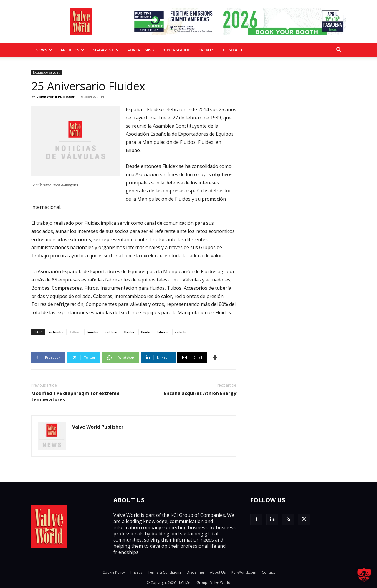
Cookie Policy (114, 572)
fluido (146, 332)
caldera (111, 332)
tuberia (163, 332)
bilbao (75, 332)
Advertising (141, 50)
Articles (72, 50)
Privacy (136, 572)
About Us (218, 572)
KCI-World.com (244, 572)
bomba (93, 332)
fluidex (129, 332)
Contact (233, 50)
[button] (339, 50)
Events (206, 50)
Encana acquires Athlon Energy (200, 393)
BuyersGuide (176, 50)
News (44, 50)
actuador (57, 332)
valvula (181, 332)
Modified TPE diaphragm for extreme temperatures (75, 397)
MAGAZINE (106, 50)
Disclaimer (196, 572)
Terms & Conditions (164, 572)
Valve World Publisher (56, 97)
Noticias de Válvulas (46, 72)
